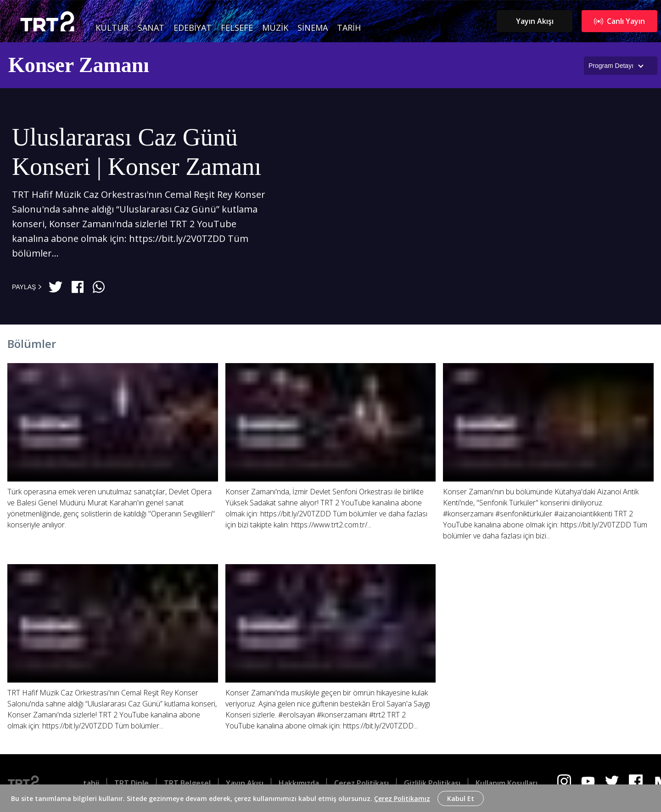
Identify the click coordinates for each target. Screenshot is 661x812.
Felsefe (237, 28)
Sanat (151, 28)
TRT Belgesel (187, 783)
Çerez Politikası (361, 783)
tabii (91, 783)
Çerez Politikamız (402, 798)
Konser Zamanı (79, 65)
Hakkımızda (299, 783)
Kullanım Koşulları (507, 783)
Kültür (112, 28)
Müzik (275, 28)
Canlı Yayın (619, 21)
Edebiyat (193, 28)
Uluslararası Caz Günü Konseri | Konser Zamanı (137, 152)
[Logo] (31, 783)
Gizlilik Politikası (432, 783)
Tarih (349, 28)
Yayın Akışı (535, 21)
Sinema (313, 28)
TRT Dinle (132, 783)
